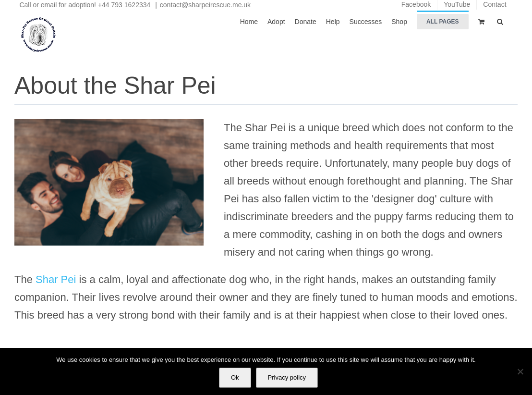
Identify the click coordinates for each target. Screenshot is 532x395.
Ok (235, 377)
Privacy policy (287, 377)
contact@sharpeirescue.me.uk (205, 5)
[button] (500, 21)
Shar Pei (56, 279)
